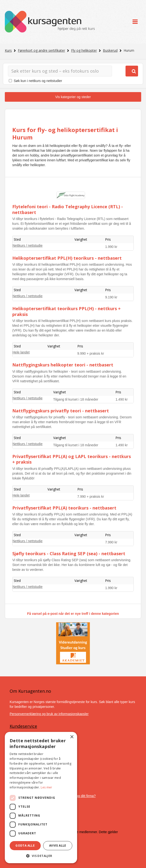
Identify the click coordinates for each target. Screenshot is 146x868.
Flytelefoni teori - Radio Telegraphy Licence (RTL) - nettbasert (68, 209)
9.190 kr (111, 297)
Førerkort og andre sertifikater (41, 50)
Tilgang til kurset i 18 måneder (76, 399)
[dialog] (41, 798)
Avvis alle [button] (58, 846)
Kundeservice (23, 726)
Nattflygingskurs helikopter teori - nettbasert (63, 365)
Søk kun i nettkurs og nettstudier (38, 81)
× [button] (72, 737)
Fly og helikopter (84, 50)
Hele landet (21, 352)
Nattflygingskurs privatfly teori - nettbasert (61, 411)
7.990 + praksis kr (91, 497)
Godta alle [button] (25, 846)
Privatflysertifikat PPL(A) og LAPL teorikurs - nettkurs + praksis (72, 459)
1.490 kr (122, 399)
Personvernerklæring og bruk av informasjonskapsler (49, 714)
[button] (41, 856)
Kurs (8, 50)
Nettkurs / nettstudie (28, 245)
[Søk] (60, 71)
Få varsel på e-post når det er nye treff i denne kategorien (73, 614)
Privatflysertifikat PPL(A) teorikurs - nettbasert (64, 508)
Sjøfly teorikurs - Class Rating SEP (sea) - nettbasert (69, 554)
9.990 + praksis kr (91, 353)
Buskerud (110, 50)
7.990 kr (111, 542)
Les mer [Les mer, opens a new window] (46, 787)
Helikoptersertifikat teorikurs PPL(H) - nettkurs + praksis (66, 311)
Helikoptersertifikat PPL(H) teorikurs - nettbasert (67, 258)
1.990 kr (111, 247)
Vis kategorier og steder (73, 97)
